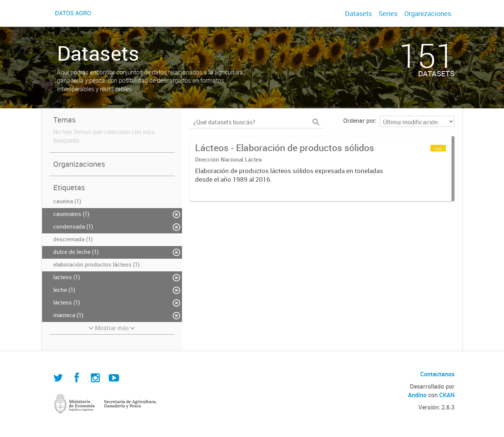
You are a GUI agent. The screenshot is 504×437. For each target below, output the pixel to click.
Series (388, 13)
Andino (417, 395)
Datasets (358, 13)
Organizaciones (428, 13)
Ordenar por (359, 121)
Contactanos (437, 374)
